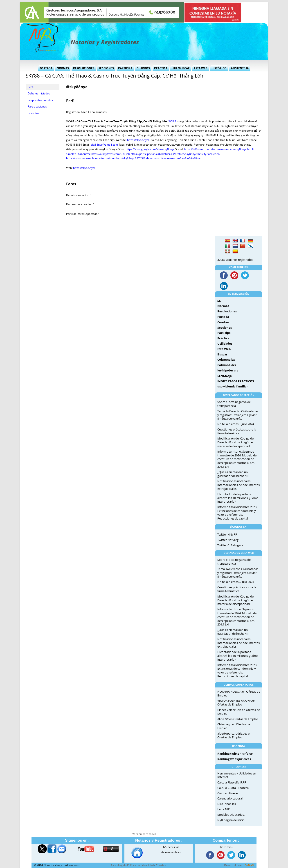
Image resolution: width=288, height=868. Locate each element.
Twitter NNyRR (227, 534)
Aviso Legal (118, 865)
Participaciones (37, 106)
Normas (63, 68)
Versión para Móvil (144, 834)
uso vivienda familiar (233, 386)
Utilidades (225, 344)
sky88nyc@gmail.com (104, 145)
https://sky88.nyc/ (138, 140)
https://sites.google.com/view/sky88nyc (150, 149)
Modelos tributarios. (231, 815)
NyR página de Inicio (231, 820)
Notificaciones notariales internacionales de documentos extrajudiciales (238, 485)
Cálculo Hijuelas (228, 793)
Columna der (227, 365)
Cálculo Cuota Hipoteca (233, 788)
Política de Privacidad (140, 865)
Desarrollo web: (239, 865)
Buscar (222, 354)
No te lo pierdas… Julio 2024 (236, 424)
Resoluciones (84, 68)
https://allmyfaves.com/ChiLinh (111, 154)
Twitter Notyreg (228, 540)
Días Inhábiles (227, 804)
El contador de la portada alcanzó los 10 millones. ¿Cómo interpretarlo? (238, 498)
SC (219, 301)
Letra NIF (224, 809)
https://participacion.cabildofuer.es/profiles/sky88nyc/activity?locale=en (175, 154)
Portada (46, 68)
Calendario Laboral (230, 798)
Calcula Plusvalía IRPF (232, 782)
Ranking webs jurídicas (234, 759)
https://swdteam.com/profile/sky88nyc (177, 158)
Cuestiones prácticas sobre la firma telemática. (237, 431)
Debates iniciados (39, 93)
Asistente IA (240, 68)
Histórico (219, 68)
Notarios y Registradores (105, 42)
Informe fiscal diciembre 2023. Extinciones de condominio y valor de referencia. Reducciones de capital (237, 513)
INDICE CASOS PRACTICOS (236, 381)
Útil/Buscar (181, 68)
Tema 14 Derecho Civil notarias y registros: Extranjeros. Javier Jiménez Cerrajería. (238, 415)
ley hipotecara (228, 370)
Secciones (106, 68)
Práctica (161, 68)
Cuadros (143, 68)
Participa (125, 68)
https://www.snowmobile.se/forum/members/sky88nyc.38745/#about (109, 158)
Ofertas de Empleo (230, 704)
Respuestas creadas (40, 100)
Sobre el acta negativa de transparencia (234, 404)
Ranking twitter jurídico (235, 753)
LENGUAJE (225, 376)
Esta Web (201, 68)
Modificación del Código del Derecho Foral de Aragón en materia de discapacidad (236, 442)
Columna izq (226, 360)
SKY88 (172, 121)
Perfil (31, 87)
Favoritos (33, 113)
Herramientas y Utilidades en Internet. (237, 775)
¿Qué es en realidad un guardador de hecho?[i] (233, 474)
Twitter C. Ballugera (230, 545)
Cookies (161, 865)
